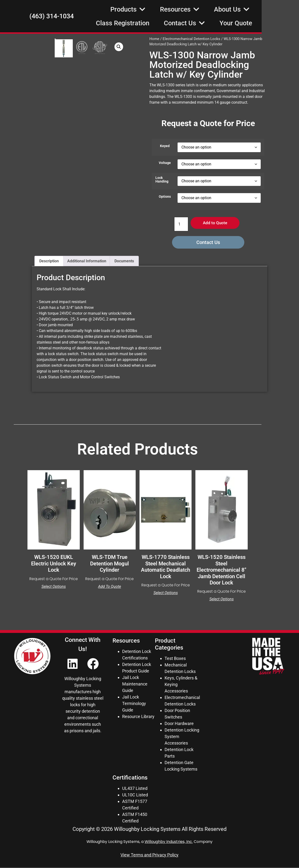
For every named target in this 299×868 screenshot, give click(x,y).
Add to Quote (215, 223)
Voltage (165, 163)
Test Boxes (175, 659)
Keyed (165, 146)
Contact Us (222, 23)
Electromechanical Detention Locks (191, 39)
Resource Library (138, 717)
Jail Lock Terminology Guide (134, 704)
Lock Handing (162, 180)
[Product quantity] (179, 224)
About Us (269, 9)
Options (165, 197)
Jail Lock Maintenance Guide (135, 685)
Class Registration (160, 23)
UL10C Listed (135, 796)
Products (165, 9)
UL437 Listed (135, 789)
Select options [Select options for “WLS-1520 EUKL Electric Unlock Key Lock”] (54, 587)
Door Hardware (179, 724)
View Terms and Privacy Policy (149, 856)
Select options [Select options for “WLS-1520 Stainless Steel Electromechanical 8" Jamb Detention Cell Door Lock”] (222, 600)
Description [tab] (49, 262)
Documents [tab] (124, 262)
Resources (217, 9)
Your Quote (273, 23)
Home (154, 39)
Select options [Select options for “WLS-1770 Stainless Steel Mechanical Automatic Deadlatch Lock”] (166, 594)
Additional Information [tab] (87, 262)
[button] (139, 47)
